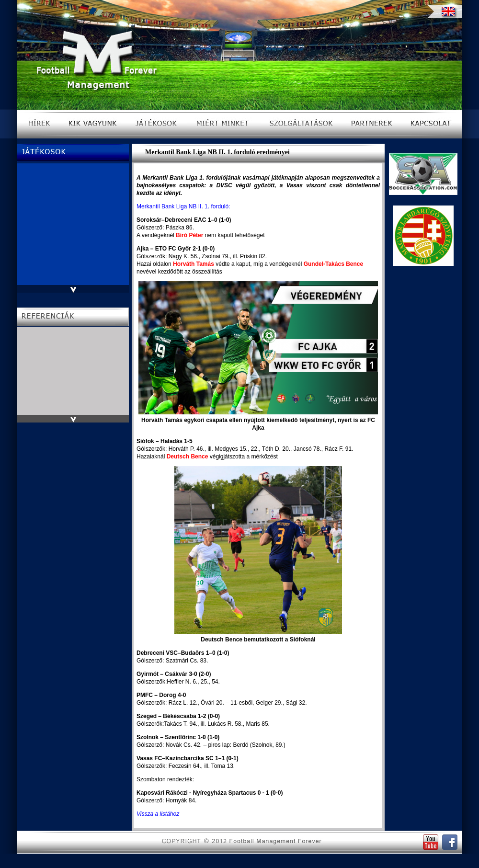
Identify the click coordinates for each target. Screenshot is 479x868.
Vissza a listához (158, 814)
